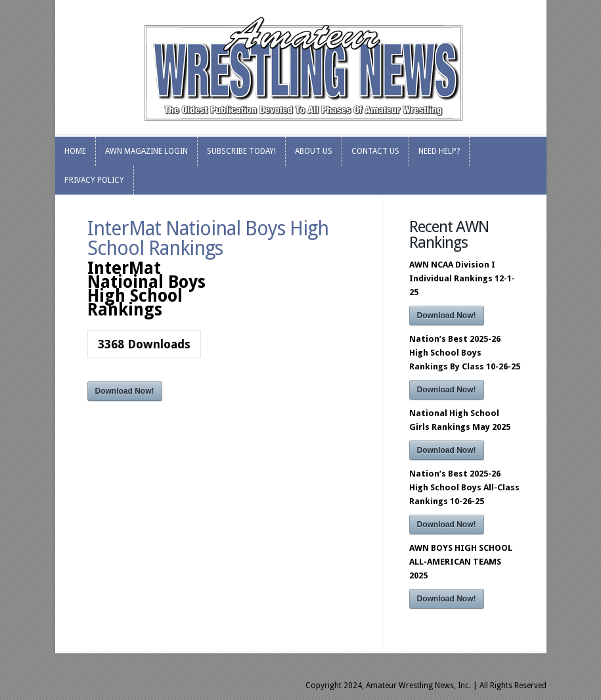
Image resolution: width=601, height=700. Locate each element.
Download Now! (125, 391)
